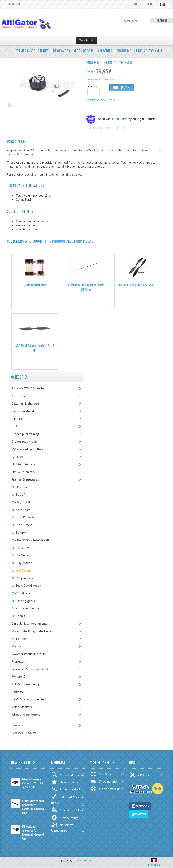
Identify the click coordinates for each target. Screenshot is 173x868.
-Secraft (20, 495)
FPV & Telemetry (23, 472)
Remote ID (19, 677)
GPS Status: (142, 775)
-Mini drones (23, 593)
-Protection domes (27, 608)
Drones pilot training (25, 434)
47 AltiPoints (119, 119)
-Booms (20, 616)
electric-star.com (106, 789)
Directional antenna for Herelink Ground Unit (33, 833)
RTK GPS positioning (25, 684)
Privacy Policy (65, 817)
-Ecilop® (20, 532)
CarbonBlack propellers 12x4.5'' (138, 285)
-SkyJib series (24, 563)
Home (135, 4)
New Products (65, 782)
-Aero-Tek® (22, 510)
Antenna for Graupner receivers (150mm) (86, 287)
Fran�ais (154, 863)
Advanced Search (67, 774)
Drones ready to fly (25, 441)
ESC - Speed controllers (27, 449)
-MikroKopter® (24, 517)
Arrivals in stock (66, 789)
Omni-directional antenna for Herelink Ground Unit (33, 807)
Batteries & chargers (26, 404)
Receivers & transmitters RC (30, 669)
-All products (23, 578)
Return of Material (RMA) (68, 799)
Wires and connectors (26, 715)
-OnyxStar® (22, 502)
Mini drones (19, 639)
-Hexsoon (21, 487)
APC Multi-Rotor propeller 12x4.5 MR (35, 348)
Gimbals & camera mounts (29, 624)
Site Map (101, 774)
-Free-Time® (23, 525)
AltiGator (86, 860)
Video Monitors (22, 707)
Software (18, 692)
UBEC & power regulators (29, 699)
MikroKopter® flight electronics (32, 631)
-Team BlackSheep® (28, 586)
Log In (148, 4)
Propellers (19, 661)
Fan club (17, 457)
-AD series (22, 548)
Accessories (19, 396)
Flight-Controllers (23, 464)
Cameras (17, 419)
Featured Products (24, 733)
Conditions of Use (67, 810)
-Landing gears (24, 601)
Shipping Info (104, 781)
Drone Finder (15, 4)
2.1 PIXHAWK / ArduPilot (28, 388)
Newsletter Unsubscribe (63, 828)
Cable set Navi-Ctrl (35, 285)
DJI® (14, 426)
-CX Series (22, 555)
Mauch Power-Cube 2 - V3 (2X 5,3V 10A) (33, 783)
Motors (16, 646)
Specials (17, 725)
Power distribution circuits (29, 654)
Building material (23, 411)
